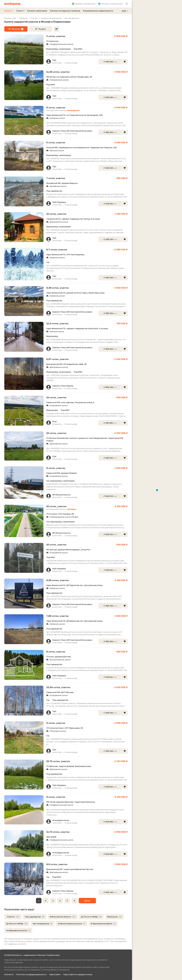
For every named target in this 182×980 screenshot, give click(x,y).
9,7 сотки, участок (57, 249)
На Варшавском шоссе (18, 930)
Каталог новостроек (37, 11)
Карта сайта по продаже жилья (78, 974)
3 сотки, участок (56, 36)
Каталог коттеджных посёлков (65, 11)
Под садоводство (35, 917)
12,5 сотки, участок (57, 323)
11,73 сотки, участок (58, 832)
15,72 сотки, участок (58, 761)
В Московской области (63, 917)
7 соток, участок (56, 178)
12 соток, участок (56, 214)
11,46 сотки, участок (58, 72)
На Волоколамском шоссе (72, 924)
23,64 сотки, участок (58, 687)
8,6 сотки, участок (57, 864)
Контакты (9, 974)
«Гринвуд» (71, 509)
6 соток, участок (56, 142)
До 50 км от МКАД (17, 924)
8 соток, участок (56, 107)
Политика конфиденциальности (31, 974)
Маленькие (114, 917)
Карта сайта (55, 974)
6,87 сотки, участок (58, 359)
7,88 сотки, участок (58, 616)
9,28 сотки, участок (58, 580)
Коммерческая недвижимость (98, 11)
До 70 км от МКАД (91, 917)
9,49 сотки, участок (58, 288)
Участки (13, 917)
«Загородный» (73, 110)
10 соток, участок (56, 397)
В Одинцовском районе (103, 924)
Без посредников (43, 924)
